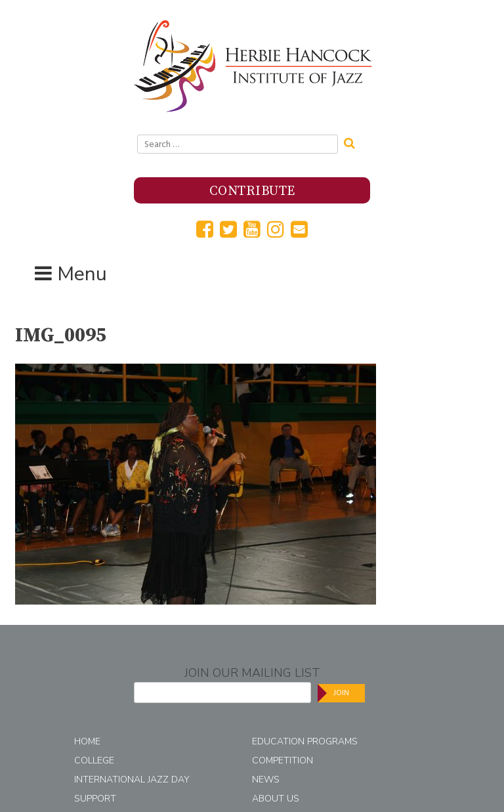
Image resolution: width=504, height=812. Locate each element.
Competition (283, 760)
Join (341, 693)
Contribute (252, 191)
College (94, 760)
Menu (82, 274)
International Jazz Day (132, 780)
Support (95, 799)
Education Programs (305, 741)
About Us (276, 799)
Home (87, 741)
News (266, 780)
